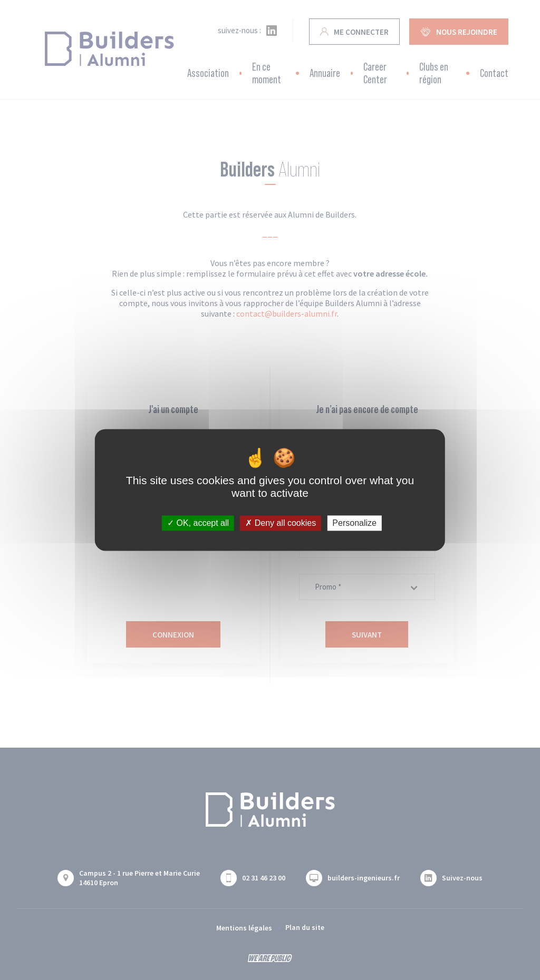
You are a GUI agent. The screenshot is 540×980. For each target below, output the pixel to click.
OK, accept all (198, 523)
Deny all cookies (281, 523)
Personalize (354, 523)
